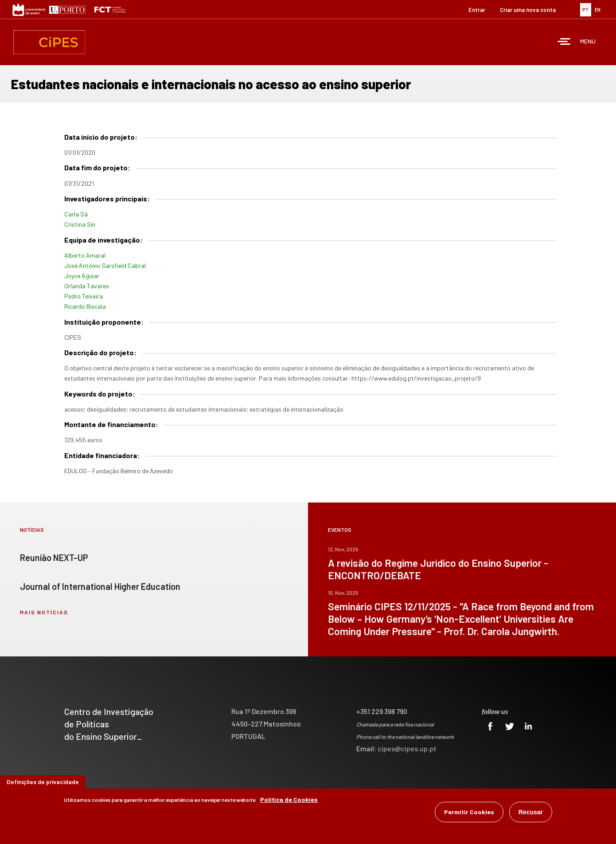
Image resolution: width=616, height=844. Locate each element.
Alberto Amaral (85, 255)
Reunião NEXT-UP (54, 557)
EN (598, 10)
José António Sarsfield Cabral (105, 265)
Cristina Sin (80, 224)
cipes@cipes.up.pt (407, 748)
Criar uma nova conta (528, 10)
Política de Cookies (289, 800)
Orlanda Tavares (87, 286)
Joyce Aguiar (82, 276)
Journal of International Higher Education (100, 586)
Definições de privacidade (43, 782)
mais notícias (44, 612)
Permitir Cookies (469, 812)
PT (586, 10)
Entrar (477, 10)
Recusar (531, 813)
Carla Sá (76, 214)
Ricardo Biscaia (85, 306)
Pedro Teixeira (84, 296)
